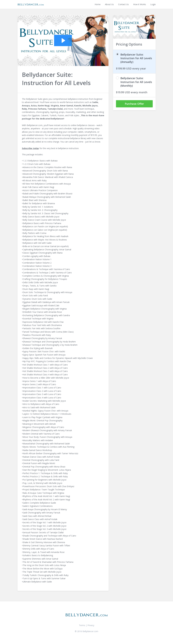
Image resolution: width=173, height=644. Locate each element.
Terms (82, 625)
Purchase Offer (134, 104)
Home (98, 4)
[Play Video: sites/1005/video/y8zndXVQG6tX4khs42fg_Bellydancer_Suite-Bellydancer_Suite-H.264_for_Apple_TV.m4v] (63, 41)
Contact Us (123, 4)
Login (153, 4)
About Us (109, 4)
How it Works (140, 4)
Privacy (91, 625)
